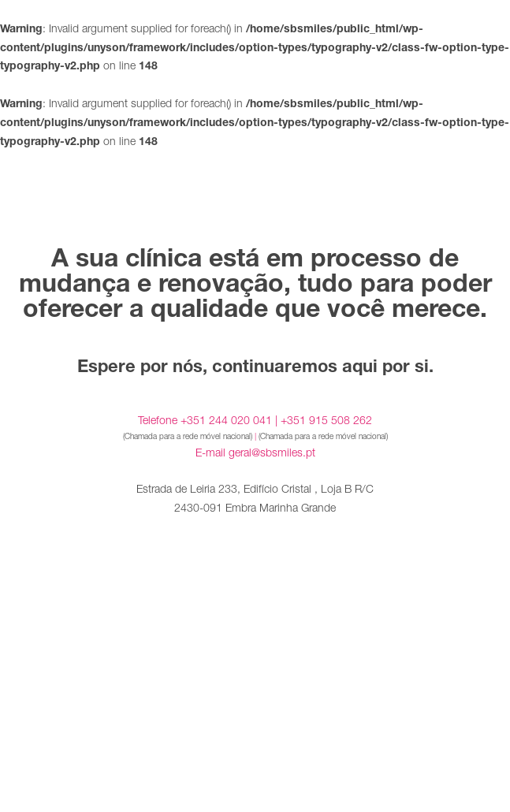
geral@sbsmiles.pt (272, 452)
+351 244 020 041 (226, 420)
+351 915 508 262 (326, 420)
